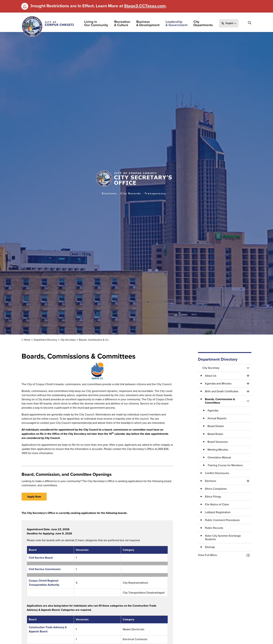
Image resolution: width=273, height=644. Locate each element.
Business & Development (149, 23)
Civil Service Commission (45, 569)
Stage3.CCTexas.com (145, 6)
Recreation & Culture (123, 23)
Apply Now (34, 497)
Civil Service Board (41, 558)
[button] (230, 23)
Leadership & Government (177, 23)
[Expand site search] (249, 23)
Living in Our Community (97, 23)
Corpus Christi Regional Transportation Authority (44, 583)
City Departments (204, 23)
